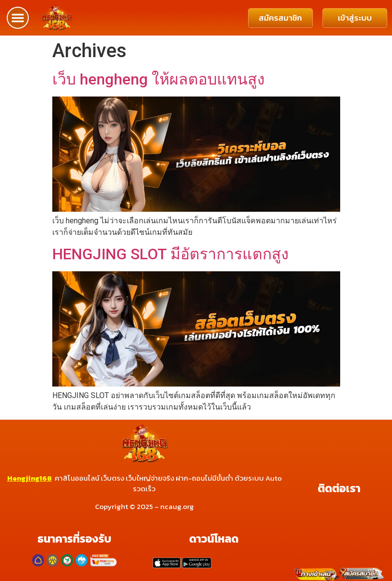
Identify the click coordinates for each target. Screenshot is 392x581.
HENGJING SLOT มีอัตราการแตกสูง (171, 254)
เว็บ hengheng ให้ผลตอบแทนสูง (159, 79)
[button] (18, 18)
